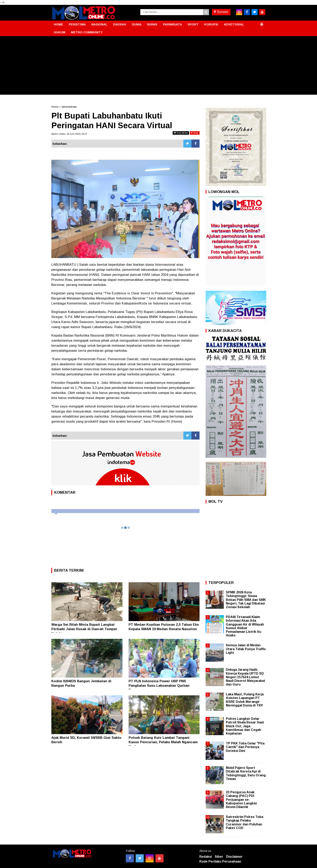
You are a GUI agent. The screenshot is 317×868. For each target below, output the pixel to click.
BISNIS (152, 24)
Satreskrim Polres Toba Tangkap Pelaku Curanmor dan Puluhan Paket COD (245, 822)
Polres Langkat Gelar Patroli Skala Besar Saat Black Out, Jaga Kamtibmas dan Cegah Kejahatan (245, 726)
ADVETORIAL (234, 24)
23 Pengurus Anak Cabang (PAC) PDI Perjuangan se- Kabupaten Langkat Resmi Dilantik (241, 800)
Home (55, 107)
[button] (262, 23)
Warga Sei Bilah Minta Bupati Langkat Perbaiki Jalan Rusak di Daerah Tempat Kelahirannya (84, 629)
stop (195, 133)
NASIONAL (99, 24)
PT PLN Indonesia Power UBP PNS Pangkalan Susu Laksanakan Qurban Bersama (159, 686)
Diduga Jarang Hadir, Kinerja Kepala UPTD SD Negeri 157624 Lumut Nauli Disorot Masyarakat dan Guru (246, 677)
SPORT (193, 24)
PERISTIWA (77, 24)
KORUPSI (211, 24)
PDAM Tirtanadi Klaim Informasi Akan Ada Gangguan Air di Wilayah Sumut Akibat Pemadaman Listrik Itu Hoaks (245, 626)
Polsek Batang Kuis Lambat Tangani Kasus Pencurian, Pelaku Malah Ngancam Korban (163, 742)
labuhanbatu (69, 107)
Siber (219, 857)
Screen (221, 12)
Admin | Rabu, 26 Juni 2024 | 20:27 (69, 134)
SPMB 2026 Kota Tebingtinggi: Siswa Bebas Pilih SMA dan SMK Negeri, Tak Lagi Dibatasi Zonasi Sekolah (246, 600)
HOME (58, 24)
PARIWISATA (172, 24)
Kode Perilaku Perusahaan (220, 861)
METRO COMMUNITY (87, 32)
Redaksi (206, 857)
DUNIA (137, 24)
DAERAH (120, 24)
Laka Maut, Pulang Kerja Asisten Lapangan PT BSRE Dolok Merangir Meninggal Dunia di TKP (245, 700)
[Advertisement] (158, 66)
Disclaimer (234, 857)
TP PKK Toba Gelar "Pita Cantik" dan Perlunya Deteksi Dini (245, 747)
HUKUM (60, 32)
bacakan (181, 133)
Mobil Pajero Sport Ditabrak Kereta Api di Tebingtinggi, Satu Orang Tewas (246, 773)
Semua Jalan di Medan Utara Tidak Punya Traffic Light (246, 649)
